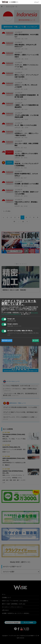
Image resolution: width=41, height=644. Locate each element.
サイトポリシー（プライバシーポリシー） (20, 313)
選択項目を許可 (7, 340)
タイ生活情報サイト (14, 2)
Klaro (37, 344)
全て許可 (35, 340)
